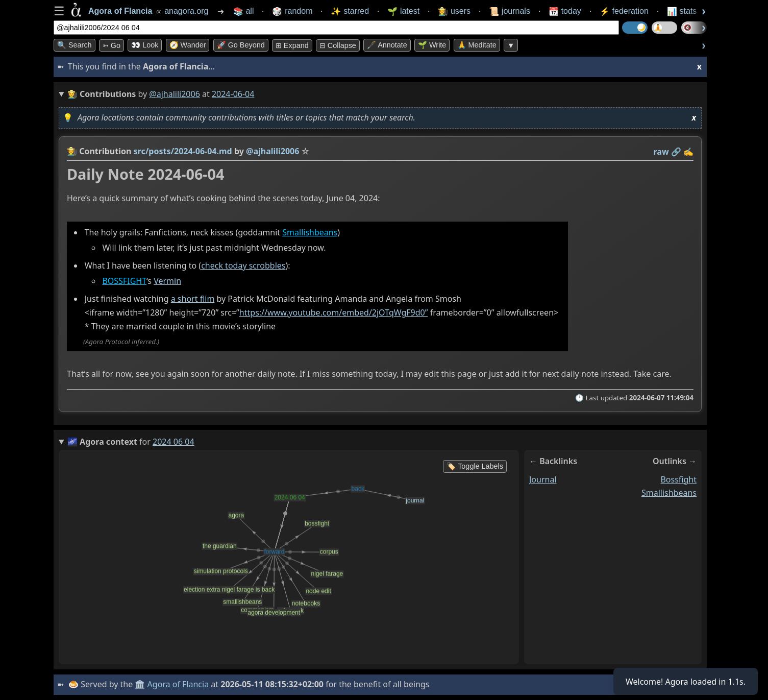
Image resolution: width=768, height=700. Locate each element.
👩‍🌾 (72, 151)
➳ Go (112, 45)
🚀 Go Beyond (241, 45)
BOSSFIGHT (124, 281)
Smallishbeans (310, 232)
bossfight (678, 479)
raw (661, 152)
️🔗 (676, 152)
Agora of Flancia (178, 684)
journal (543, 479)
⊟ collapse (338, 45)
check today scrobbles (243, 265)
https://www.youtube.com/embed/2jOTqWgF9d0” (334, 312)
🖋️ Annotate (387, 45)
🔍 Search (75, 45)
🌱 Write (432, 45)
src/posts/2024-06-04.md (183, 151)
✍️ (688, 152)
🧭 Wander (188, 45)
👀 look (145, 45)
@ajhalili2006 (174, 94)
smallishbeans (669, 493)
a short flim (193, 299)
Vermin (167, 281)
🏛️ (140, 684)
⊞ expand (292, 45)
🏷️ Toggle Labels (475, 466)
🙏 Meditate (477, 45)
